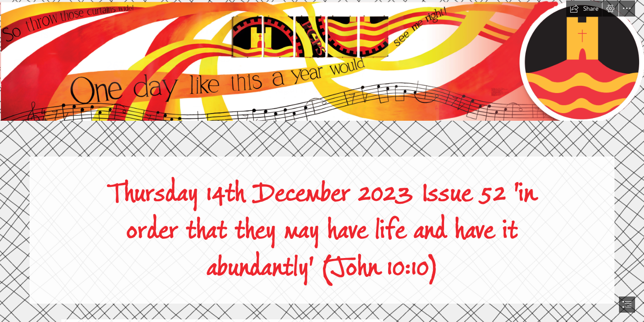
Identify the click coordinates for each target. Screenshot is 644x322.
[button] (584, 8)
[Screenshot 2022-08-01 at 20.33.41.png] (322, 60)
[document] (322, 161)
